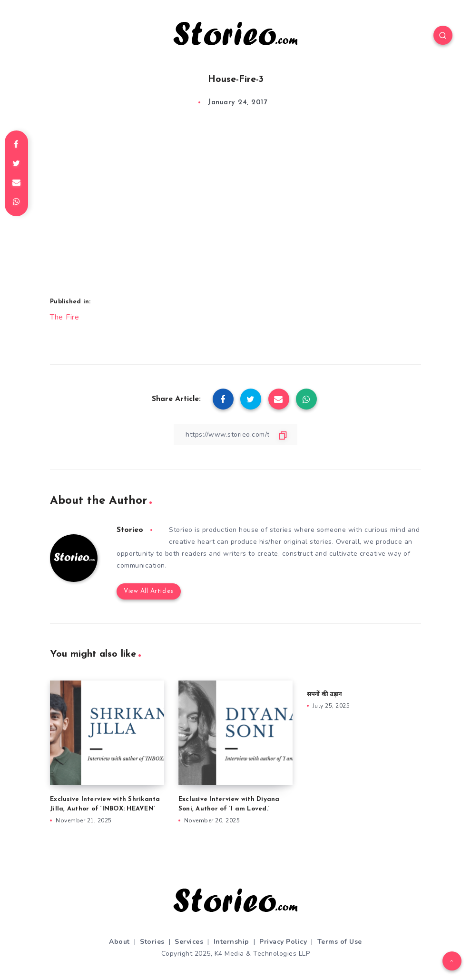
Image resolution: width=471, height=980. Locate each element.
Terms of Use (340, 929)
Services (189, 929)
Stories (152, 929)
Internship (231, 929)
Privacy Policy (283, 929)
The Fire (65, 317)
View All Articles (149, 579)
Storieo (130, 529)
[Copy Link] (235, 434)
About (119, 929)
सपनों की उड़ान (324, 682)
